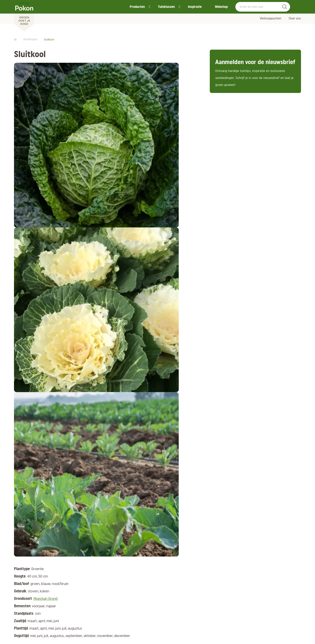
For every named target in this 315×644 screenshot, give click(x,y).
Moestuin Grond (45, 599)
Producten (137, 7)
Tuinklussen (166, 7)
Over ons (295, 19)
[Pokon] (24, 16)
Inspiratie (195, 7)
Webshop (221, 7)
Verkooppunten (271, 19)
